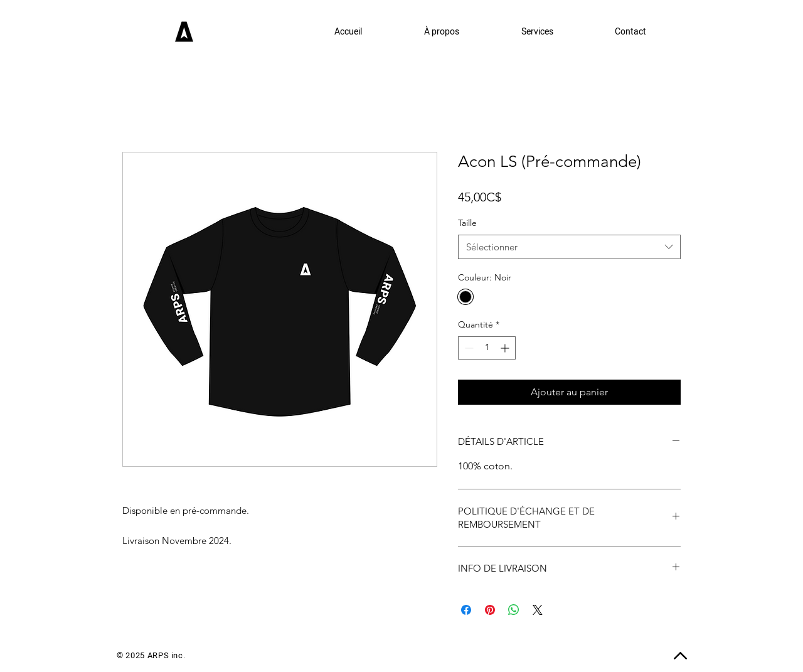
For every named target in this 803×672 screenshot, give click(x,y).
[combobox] (569, 247)
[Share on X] (538, 610)
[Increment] (506, 348)
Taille (467, 223)
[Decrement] (468, 348)
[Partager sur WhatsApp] (514, 610)
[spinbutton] (487, 348)
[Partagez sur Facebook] (466, 610)
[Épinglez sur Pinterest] (490, 610)
